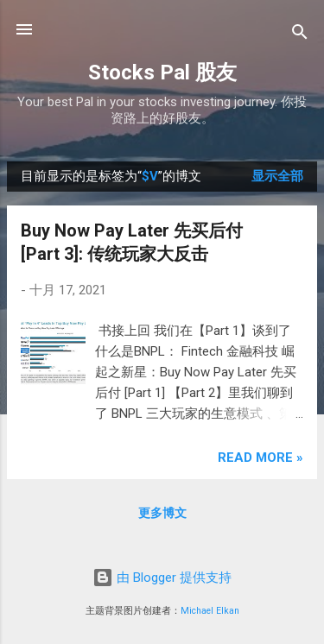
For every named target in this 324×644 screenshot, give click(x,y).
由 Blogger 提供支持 (162, 578)
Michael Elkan (210, 611)
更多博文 (162, 513)
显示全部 (277, 176)
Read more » (260, 458)
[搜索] (300, 35)
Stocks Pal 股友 (162, 73)
